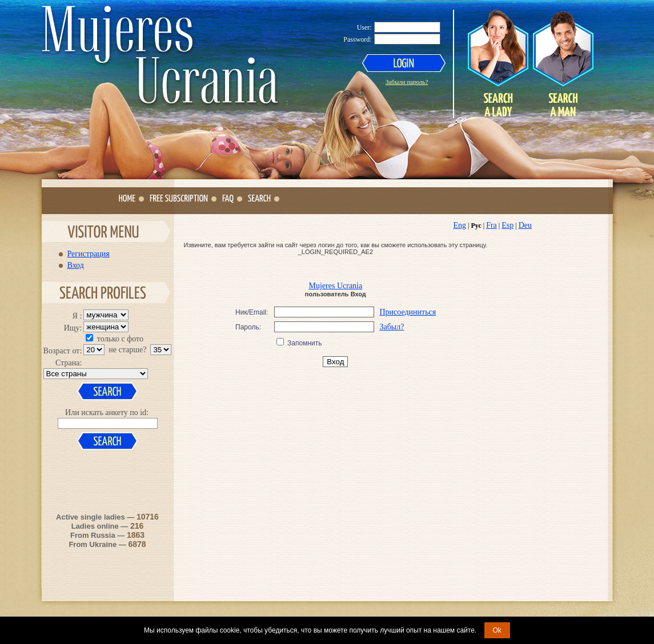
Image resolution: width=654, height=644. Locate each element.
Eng (460, 225)
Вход (76, 265)
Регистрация (89, 253)
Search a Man (563, 63)
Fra (491, 225)
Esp (507, 225)
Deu (525, 225)
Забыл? (392, 327)
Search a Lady (498, 63)
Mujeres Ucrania (336, 286)
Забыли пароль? (407, 82)
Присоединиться (408, 312)
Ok (497, 630)
